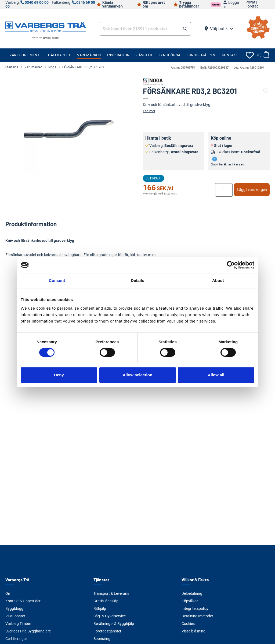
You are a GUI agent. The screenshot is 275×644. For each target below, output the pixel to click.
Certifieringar (16, 639)
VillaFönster (15, 616)
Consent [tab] (57, 280)
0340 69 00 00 (37, 3)
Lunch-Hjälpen (201, 55)
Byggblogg (14, 608)
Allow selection (138, 375)
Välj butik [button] (219, 29)
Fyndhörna (170, 55)
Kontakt (230, 55)
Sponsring (102, 639)
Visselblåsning (193, 631)
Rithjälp (100, 608)
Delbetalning (192, 593)
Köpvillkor (190, 601)
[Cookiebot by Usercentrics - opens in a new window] (231, 265)
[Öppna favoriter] (250, 55)
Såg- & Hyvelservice (110, 616)
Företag (252, 6)
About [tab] (218, 280)
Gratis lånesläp (106, 601)
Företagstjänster (107, 631)
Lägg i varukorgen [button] (252, 190)
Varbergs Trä (17, 580)
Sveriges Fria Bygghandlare (28, 631)
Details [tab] (137, 280)
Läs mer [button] (149, 111)
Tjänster (144, 55)
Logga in (231, 5)
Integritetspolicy (195, 608)
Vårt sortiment (24, 55)
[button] (185, 29)
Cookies (188, 624)
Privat (250, 2)
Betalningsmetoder (197, 616)
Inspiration (118, 55)
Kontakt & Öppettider (23, 601)
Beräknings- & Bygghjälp (114, 624)
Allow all (216, 375)
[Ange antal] (224, 190)
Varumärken (89, 55)
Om (8, 593)
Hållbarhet (59, 55)
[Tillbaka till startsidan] (46, 26)
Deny (59, 375)
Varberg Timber (18, 624)
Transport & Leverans (111, 593)
